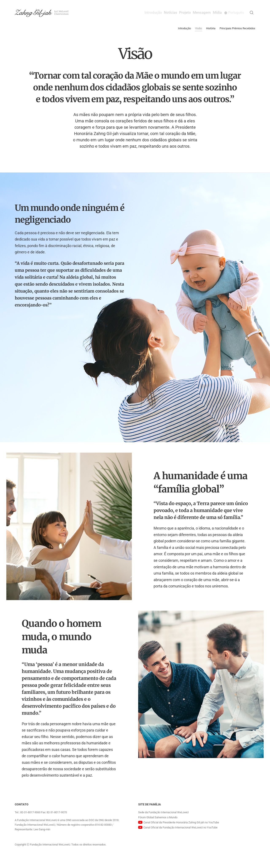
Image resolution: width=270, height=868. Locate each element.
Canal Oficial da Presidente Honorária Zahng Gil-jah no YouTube (181, 822)
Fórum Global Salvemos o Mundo (158, 817)
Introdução (137, 12)
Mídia (217, 12)
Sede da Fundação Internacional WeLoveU (163, 812)
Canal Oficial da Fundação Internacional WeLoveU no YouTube (180, 827)
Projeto (177, 12)
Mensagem (197, 12)
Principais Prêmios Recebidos (237, 28)
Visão (198, 28)
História (211, 28)
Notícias (158, 12)
